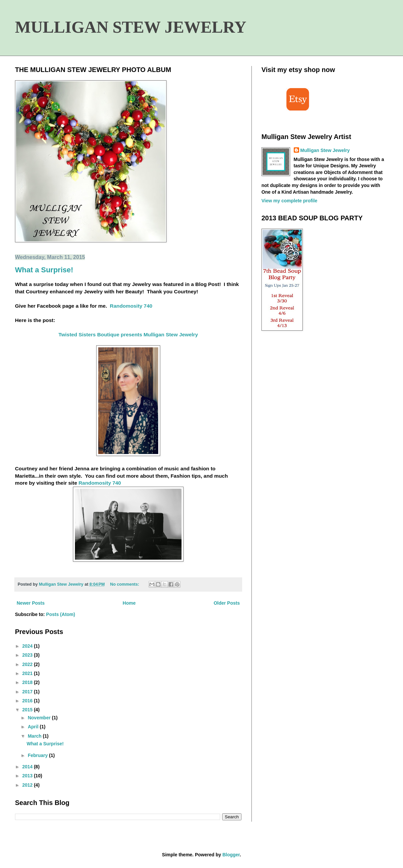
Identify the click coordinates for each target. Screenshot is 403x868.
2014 (28, 767)
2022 (28, 664)
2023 (28, 655)
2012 (28, 785)
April (34, 727)
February (38, 755)
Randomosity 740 (131, 306)
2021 (28, 673)
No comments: (125, 584)
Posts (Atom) (60, 614)
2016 (28, 701)
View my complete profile (289, 201)
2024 (28, 646)
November (40, 718)
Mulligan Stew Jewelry (325, 150)
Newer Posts (31, 603)
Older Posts (227, 603)
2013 (28, 776)
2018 (28, 682)
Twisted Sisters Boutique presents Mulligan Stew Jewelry (128, 334)
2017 (28, 692)
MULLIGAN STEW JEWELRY (131, 27)
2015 (28, 710)
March (35, 736)
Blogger (231, 855)
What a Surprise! (44, 270)
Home (129, 603)
